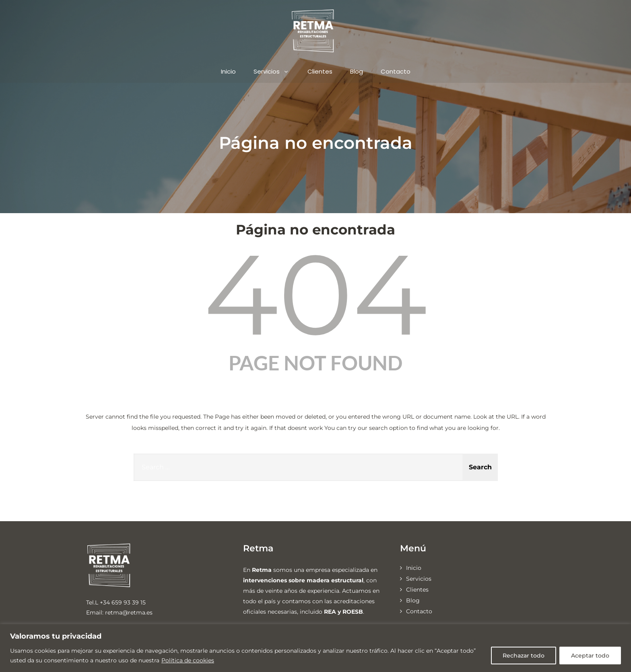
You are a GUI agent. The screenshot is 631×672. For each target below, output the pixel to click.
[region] (315, 648)
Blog (357, 71)
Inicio (228, 71)
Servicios (272, 71)
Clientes (320, 71)
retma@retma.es (129, 612)
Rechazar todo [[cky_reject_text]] (524, 656)
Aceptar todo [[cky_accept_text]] (590, 656)
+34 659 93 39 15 (123, 602)
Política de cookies (188, 660)
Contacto (396, 71)
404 (316, 294)
